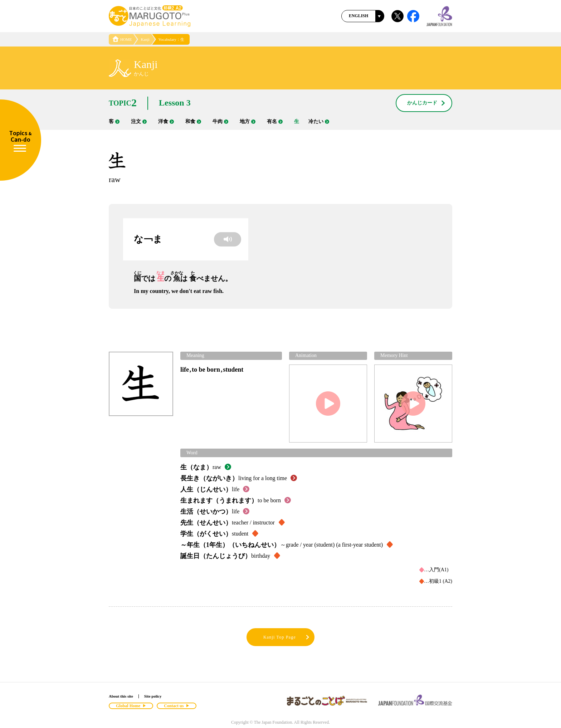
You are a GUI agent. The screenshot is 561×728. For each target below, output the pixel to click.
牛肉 (220, 121)
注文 (139, 121)
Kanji (145, 39)
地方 (248, 121)
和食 (193, 121)
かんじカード (426, 103)
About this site (121, 696)
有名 (275, 121)
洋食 (166, 121)
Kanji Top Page (287, 637)
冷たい (319, 121)
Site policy (153, 696)
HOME (122, 39)
